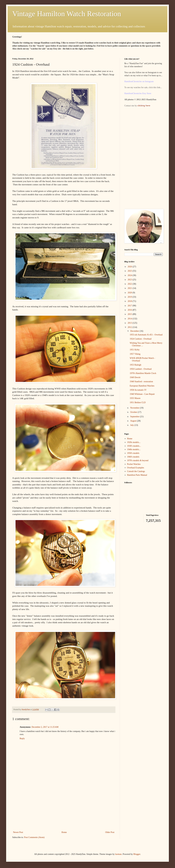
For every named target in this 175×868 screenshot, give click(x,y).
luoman (118, 854)
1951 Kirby (135, 350)
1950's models (133, 453)
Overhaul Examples (136, 468)
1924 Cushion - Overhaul (141, 339)
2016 (130, 310)
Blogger (137, 854)
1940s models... (134, 449)
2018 (130, 301)
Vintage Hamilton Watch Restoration (67, 14)
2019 (130, 297)
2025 (130, 271)
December (135, 331)
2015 (130, 314)
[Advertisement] (64, 807)
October (134, 412)
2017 (130, 306)
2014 (130, 319)
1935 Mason (135, 398)
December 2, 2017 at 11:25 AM (45, 727)
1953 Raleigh (135, 365)
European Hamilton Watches (142, 386)
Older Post (110, 832)
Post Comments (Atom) (34, 837)
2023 (130, 280)
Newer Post (18, 832)
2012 (130, 327)
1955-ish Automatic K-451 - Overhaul (146, 335)
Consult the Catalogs (136, 471)
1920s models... (134, 442)
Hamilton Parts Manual (137, 475)
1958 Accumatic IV (138, 390)
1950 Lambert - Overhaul (141, 369)
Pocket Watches (134, 464)
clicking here (144, 105)
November (135, 408)
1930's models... (134, 446)
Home (64, 832)
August (134, 421)
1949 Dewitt (135, 377)
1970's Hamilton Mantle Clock (143, 373)
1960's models (133, 457)
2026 (130, 267)
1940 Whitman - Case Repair (142, 394)
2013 (130, 323)
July (132, 425)
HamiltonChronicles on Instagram (139, 81)
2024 (130, 275)
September (135, 417)
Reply (22, 738)
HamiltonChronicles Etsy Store (138, 93)
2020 (130, 293)
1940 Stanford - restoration (141, 382)
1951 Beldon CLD (138, 402)
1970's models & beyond (138, 460)
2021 (130, 288)
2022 (130, 284)
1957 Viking (135, 354)
